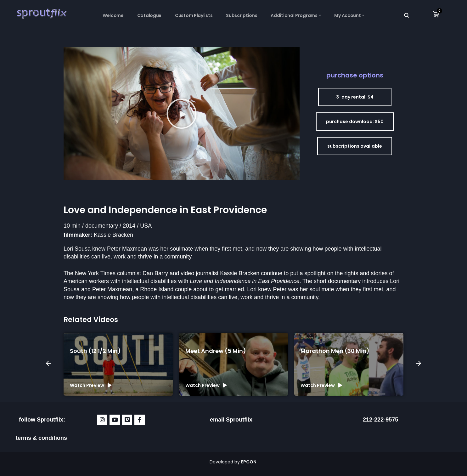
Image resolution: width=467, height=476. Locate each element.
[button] (182, 114)
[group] (118, 364)
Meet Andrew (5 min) (216, 351)
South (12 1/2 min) (95, 351)
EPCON (249, 462)
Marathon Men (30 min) (335, 351)
